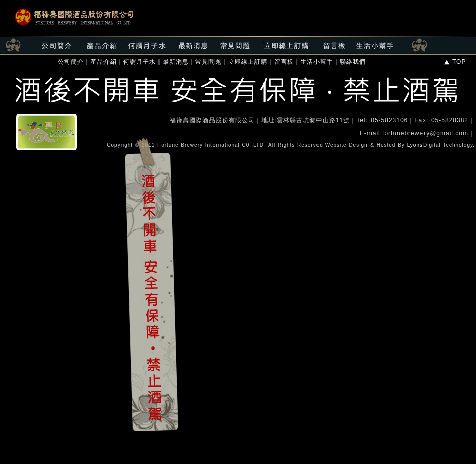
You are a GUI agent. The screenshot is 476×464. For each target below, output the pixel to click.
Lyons (415, 145)
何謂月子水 (140, 62)
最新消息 (176, 62)
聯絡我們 (353, 62)
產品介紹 (103, 62)
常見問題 (208, 62)
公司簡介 (71, 62)
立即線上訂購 (248, 62)
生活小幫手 (317, 62)
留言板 (284, 62)
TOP (455, 62)
